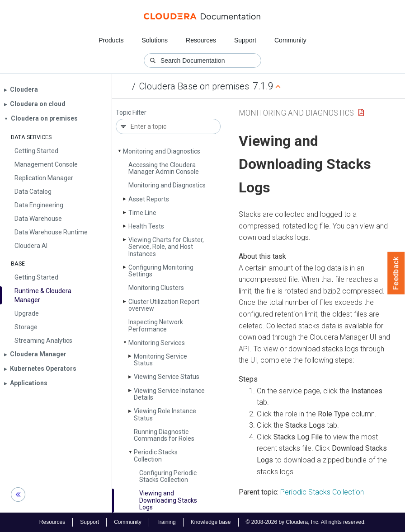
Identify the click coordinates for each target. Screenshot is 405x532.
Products (111, 40)
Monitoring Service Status (160, 360)
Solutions (155, 40)
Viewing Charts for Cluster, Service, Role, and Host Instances (166, 247)
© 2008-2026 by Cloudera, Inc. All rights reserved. (306, 522)
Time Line (142, 213)
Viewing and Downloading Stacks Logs (168, 500)
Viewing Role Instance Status (165, 414)
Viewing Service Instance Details (169, 394)
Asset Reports (149, 199)
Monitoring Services (157, 343)
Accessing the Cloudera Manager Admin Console (164, 168)
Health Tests (146, 226)
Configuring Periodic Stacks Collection (168, 476)
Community (290, 40)
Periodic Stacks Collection (156, 455)
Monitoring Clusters (156, 288)
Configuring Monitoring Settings (161, 271)
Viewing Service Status (167, 377)
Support (245, 40)
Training (166, 522)
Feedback (396, 273)
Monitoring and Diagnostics (162, 151)
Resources (201, 40)
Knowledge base (211, 522)
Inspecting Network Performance (156, 325)
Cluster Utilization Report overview (164, 305)
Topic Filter (131, 113)
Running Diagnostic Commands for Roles (164, 435)
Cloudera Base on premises (194, 86)
